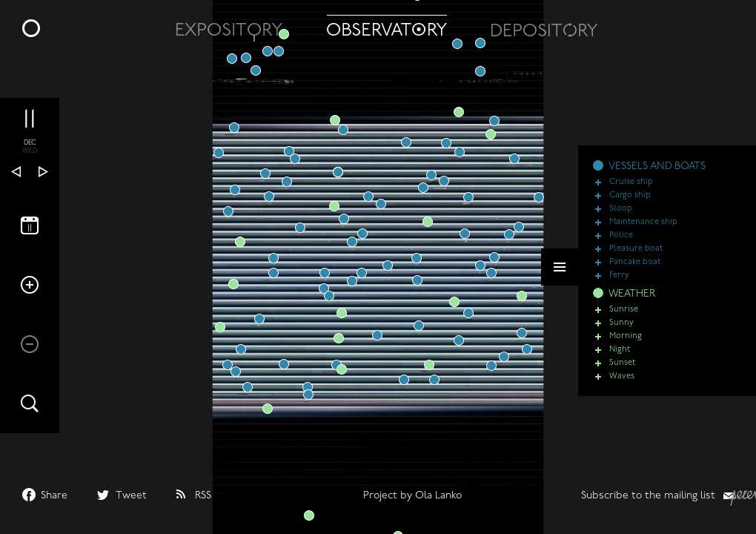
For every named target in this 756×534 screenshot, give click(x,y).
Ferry (619, 276)
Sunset (622, 363)
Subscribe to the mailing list (648, 496)
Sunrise (624, 310)
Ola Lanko (438, 496)
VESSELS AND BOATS (657, 167)
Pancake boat (635, 262)
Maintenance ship (643, 222)
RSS (203, 496)
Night (620, 350)
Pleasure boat (636, 249)
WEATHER (632, 294)
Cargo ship (630, 195)
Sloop (621, 209)
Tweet (131, 496)
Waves (622, 376)
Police (621, 235)
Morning (626, 336)
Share (54, 496)
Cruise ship (631, 182)
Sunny (621, 323)
